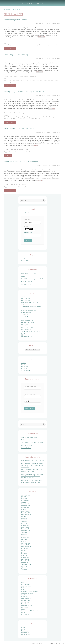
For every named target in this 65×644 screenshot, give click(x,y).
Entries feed (25, 366)
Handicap (32, 80)
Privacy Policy (25, 261)
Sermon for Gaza (26, 284)
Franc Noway (25, 461)
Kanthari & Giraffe (24, 76)
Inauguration (49, 45)
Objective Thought (27, 328)
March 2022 (25, 523)
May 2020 (24, 554)
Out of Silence (25, 330)
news (37, 80)
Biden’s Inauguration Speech (15, 20)
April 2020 (24, 556)
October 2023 (25, 507)
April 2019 (24, 570)
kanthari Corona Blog (31, 119)
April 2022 (24, 522)
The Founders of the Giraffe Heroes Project (31, 332)
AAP (22, 297)
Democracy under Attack (15, 187)
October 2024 (25, 500)
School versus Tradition (37, 461)
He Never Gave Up (26, 282)
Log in (23, 365)
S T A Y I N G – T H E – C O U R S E (32, 3)
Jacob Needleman (26, 321)
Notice (23, 276)
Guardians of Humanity (28, 311)
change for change (21, 117)
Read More (42, 37)
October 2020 (25, 545)
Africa (10, 152)
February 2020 (25, 557)
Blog (5, 45)
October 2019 (25, 563)
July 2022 (24, 516)
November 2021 (26, 531)
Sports (31, 152)
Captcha (27, 227)
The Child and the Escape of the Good (32, 279)
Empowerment (56, 117)
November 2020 (26, 543)
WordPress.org (25, 370)
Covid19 (48, 117)
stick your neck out (53, 80)
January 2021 (25, 539)
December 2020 (26, 541)
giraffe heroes (41, 45)
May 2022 (24, 520)
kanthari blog (21, 119)
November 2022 (26, 513)
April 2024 (24, 502)
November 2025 (26, 495)
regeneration (43, 80)
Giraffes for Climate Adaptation (31, 306)
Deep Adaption (26, 299)
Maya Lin (24, 326)
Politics (19, 41)
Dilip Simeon (26, 187)
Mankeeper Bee (26, 324)
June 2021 (24, 534)
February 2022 (25, 525)
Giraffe (11, 76)
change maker (11, 80)
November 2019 (26, 561)
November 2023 (26, 506)
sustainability (8, 82)
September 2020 (26, 547)
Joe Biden (56, 45)
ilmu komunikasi (26, 474)
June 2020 (24, 552)
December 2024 (26, 499)
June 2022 (24, 518)
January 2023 (25, 511)
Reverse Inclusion (23, 152)
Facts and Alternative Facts (29, 45)
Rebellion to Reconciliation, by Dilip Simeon (21, 162)
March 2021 (25, 536)
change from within (32, 117)
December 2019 (26, 559)
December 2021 (26, 529)
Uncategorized (33, 76)
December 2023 (26, 504)
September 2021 (26, 532)
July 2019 (24, 568)
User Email (27, 220)
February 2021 (25, 538)
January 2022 (25, 527)
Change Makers (12, 45)
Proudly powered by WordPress (36, 643)
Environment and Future (28, 302)
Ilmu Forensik (25, 470)
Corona (19, 45)
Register (24, 363)
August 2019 (25, 566)
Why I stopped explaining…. (29, 273)
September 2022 (26, 515)
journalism (14, 119)
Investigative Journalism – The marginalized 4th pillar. (25, 92)
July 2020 (24, 550)
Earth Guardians (26, 300)
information (7, 119)
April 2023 (24, 509)
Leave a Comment (11, 49)
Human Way (13, 41)
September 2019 (26, 564)
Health (16, 76)
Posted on (44, 23)
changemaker (42, 117)
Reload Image (28, 232)
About (23, 259)
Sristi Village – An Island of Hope (17, 55)
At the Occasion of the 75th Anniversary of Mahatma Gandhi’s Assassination (32, 465)
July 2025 (24, 497)
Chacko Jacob (11, 117)
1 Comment (9, 156)
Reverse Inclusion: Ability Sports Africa (19, 128)
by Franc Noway (56, 23)
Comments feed (26, 368)
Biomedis (24, 481)
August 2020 (25, 548)
